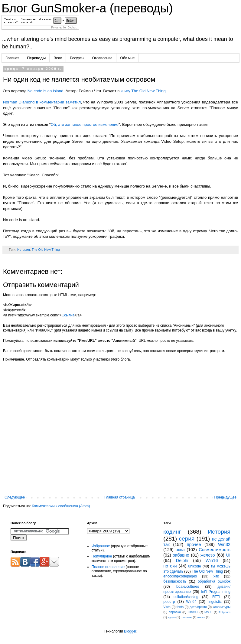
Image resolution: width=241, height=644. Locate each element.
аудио (172, 617)
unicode (195, 566)
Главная (12, 58)
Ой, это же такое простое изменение (85, 124)
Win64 (191, 602)
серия (187, 539)
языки (201, 617)
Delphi (182, 561)
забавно (181, 555)
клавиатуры (221, 607)
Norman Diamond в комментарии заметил (42, 102)
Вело (58, 58)
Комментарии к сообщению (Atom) (61, 506)
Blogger (130, 631)
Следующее (15, 497)
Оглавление (102, 58)
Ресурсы (77, 58)
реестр (169, 602)
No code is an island (46, 91)
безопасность (175, 581)
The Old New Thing (46, 250)
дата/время (198, 607)
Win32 (224, 544)
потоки (170, 566)
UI (228, 555)
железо (208, 555)
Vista (167, 607)
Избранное (101, 546)
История (24, 250)
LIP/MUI (193, 612)
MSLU (208, 612)
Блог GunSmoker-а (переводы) (87, 8)
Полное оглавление (108, 567)
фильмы (186, 617)
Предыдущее (225, 497)
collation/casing (186, 597)
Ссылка (68, 315)
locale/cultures (188, 587)
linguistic (215, 602)
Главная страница (120, 497)
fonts (180, 607)
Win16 (212, 561)
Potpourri (225, 612)
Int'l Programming (216, 592)
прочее (194, 544)
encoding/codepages (180, 576)
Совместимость (215, 550)
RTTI (216, 597)
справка (175, 612)
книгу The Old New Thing (143, 91)
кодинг (172, 532)
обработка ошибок (214, 581)
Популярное (102, 556)
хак (216, 576)
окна (180, 550)
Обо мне (128, 58)
